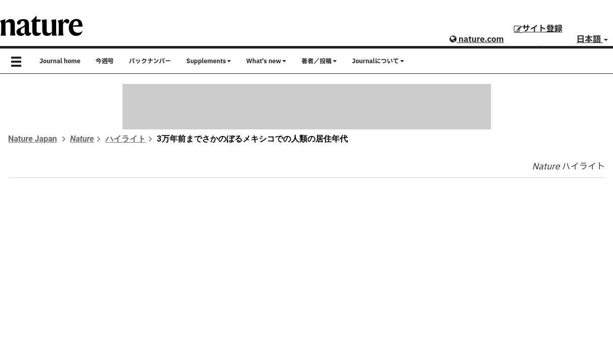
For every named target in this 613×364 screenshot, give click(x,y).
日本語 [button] (592, 39)
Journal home (60, 61)
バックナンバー (150, 61)
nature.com (477, 39)
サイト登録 (538, 29)
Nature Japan (33, 139)
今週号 (105, 61)
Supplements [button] (209, 61)
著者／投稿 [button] (319, 61)
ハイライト (126, 139)
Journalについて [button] (378, 61)
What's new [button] (266, 61)
